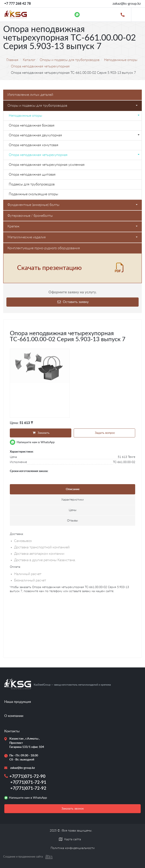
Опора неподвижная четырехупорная (74, 155)
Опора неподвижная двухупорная (74, 135)
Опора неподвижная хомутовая (34, 145)
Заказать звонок (73, 809)
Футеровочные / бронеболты (30, 216)
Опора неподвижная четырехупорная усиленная (47, 165)
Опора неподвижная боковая (32, 125)
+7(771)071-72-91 (28, 782)
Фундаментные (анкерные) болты (72, 205)
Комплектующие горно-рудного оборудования (44, 248)
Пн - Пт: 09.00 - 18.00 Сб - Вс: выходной (24, 758)
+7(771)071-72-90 (27, 776)
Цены (73, 510)
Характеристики (72, 500)
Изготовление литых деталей (30, 95)
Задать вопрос (105, 433)
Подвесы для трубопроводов (32, 184)
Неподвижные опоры (74, 116)
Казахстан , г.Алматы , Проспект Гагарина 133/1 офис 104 (25, 743)
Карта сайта (73, 839)
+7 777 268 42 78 (18, 4)
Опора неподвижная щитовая (32, 175)
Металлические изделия (72, 237)
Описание (73, 489)
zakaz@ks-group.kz (127, 4)
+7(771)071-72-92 (28, 788)
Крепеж (72, 226)
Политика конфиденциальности (73, 848)
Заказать (40, 433)
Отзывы (72, 521)
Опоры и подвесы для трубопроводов (72, 106)
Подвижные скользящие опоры (33, 194)
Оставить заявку (73, 302)
